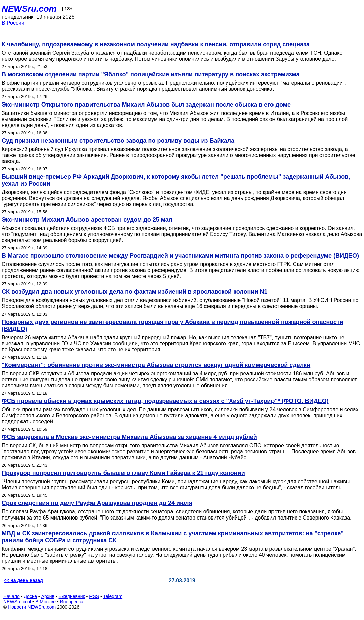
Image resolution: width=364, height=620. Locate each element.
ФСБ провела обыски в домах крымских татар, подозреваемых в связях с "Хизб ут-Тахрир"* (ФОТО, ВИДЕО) (165, 401)
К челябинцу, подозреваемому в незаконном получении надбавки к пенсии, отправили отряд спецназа (156, 44)
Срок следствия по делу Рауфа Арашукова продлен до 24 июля (97, 503)
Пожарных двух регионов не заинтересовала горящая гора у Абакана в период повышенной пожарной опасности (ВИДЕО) (172, 325)
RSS (94, 596)
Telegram (113, 596)
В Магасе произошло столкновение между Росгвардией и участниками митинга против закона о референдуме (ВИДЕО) (180, 256)
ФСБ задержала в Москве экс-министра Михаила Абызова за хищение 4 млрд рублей (129, 437)
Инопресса (72, 602)
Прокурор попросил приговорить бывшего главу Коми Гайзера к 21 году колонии (123, 473)
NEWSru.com (29, 9)
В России (13, 23)
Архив (48, 596)
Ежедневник (72, 596)
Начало (12, 596)
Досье (30, 596)
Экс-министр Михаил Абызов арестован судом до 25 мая (87, 220)
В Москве (46, 602)
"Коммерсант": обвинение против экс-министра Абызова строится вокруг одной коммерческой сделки (156, 365)
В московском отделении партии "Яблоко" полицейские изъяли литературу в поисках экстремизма (150, 74)
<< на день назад (23, 580)
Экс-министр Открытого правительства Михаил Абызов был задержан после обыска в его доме (146, 105)
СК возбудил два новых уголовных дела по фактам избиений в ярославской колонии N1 (135, 292)
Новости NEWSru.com (32, 607)
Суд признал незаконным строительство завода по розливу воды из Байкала (118, 141)
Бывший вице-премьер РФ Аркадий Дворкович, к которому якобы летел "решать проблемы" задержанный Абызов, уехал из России (176, 180)
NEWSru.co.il (17, 602)
